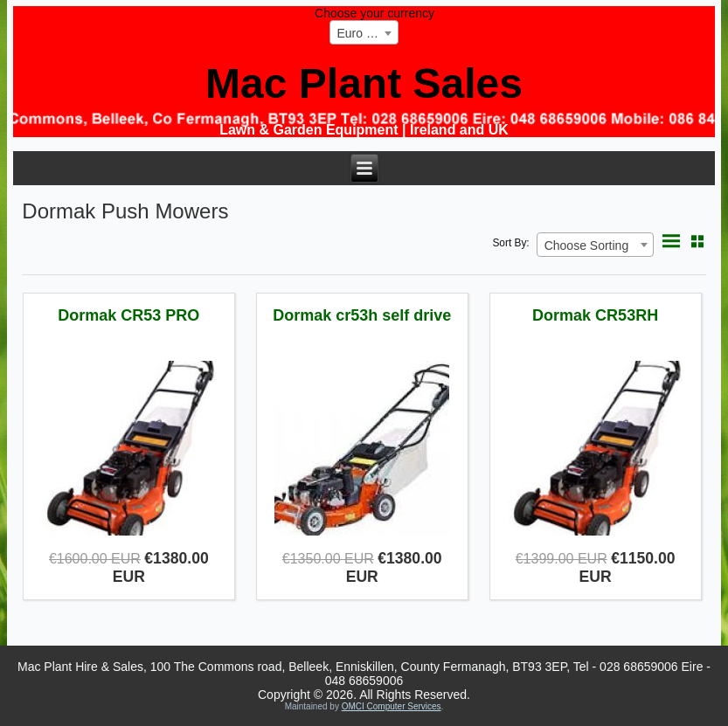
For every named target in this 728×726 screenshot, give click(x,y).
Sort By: (510, 243)
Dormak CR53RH (595, 315)
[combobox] (364, 32)
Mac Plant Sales (364, 83)
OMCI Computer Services (392, 706)
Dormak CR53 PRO (128, 315)
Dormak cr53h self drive (362, 315)
